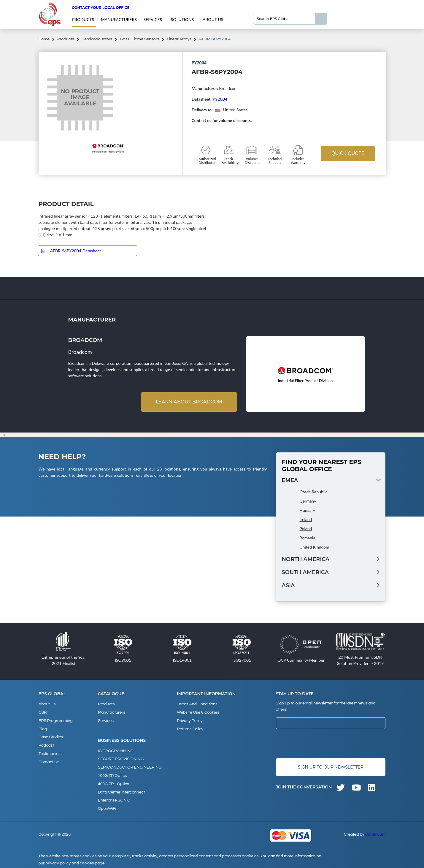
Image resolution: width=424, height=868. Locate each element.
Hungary (308, 510)
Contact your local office (101, 8)
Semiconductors (97, 39)
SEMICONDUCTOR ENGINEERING (130, 766)
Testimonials (50, 752)
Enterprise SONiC (114, 798)
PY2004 (220, 99)
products (83, 19)
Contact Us (49, 760)
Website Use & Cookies (198, 712)
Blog (43, 728)
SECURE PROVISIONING (121, 758)
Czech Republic (314, 492)
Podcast (46, 744)
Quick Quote (348, 153)
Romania (308, 538)
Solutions (182, 19)
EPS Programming (56, 720)
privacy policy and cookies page (75, 861)
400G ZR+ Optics (113, 782)
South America (305, 572)
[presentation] (321, 744)
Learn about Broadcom (189, 402)
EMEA (290, 480)
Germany (308, 501)
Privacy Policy (190, 720)
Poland (306, 529)
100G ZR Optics (112, 774)
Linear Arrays (179, 39)
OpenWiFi (107, 806)
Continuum (375, 832)
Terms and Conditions (197, 704)
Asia (288, 585)
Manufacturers (119, 19)
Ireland (306, 519)
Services (153, 19)
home (44, 39)
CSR (43, 712)
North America (306, 559)
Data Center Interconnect (121, 790)
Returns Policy (190, 728)
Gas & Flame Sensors (139, 39)
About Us (213, 19)
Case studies (51, 736)
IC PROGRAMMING (116, 750)
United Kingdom (315, 547)
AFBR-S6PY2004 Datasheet (76, 251)
